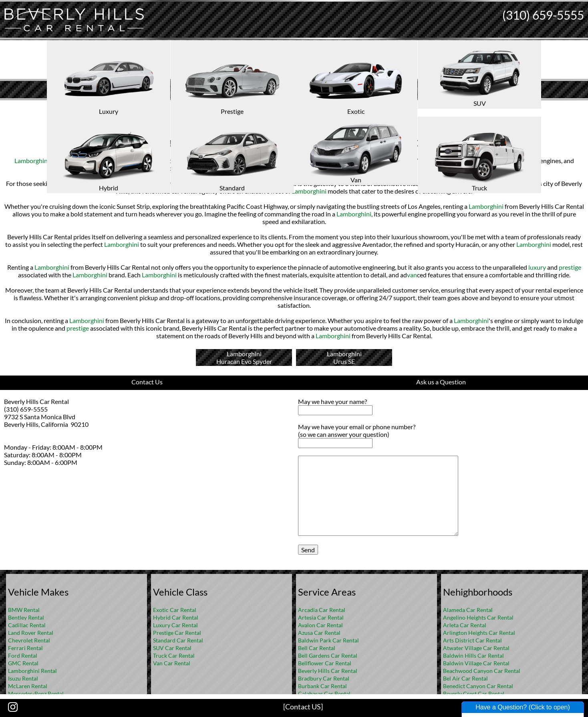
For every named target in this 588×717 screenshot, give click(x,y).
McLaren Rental (28, 686)
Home (286, 106)
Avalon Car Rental (320, 625)
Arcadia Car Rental (322, 610)
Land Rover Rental (31, 633)
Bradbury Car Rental (324, 678)
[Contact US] (303, 707)
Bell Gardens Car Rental (328, 655)
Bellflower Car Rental (325, 663)
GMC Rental (23, 663)
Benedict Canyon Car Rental (478, 686)
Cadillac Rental (27, 625)
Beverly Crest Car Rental (474, 694)
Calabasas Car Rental (324, 694)
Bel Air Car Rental (465, 678)
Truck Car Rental (174, 655)
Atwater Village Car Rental (476, 648)
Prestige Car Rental (177, 633)
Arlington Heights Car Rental (479, 633)
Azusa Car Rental (319, 633)
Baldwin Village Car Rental (476, 663)
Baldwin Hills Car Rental (473, 655)
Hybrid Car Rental (176, 617)
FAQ (305, 106)
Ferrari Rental (25, 648)
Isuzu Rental (23, 678)
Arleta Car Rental (465, 625)
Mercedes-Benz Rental (36, 694)
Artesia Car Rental (321, 617)
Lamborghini (32, 161)
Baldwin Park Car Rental (328, 640)
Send (308, 550)
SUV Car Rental (172, 648)
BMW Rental (24, 610)
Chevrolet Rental (29, 640)
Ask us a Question (441, 382)
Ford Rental (23, 655)
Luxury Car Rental (175, 625)
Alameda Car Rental (468, 610)
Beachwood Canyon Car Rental (482, 671)
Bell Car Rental (317, 648)
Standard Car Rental (178, 640)
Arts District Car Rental (472, 640)
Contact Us (147, 382)
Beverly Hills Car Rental (328, 671)
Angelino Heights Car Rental (478, 617)
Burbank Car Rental (322, 686)
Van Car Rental (172, 663)
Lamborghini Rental (32, 671)
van (412, 275)
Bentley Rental (26, 617)
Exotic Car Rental (175, 610)
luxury (151, 161)
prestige (570, 267)
